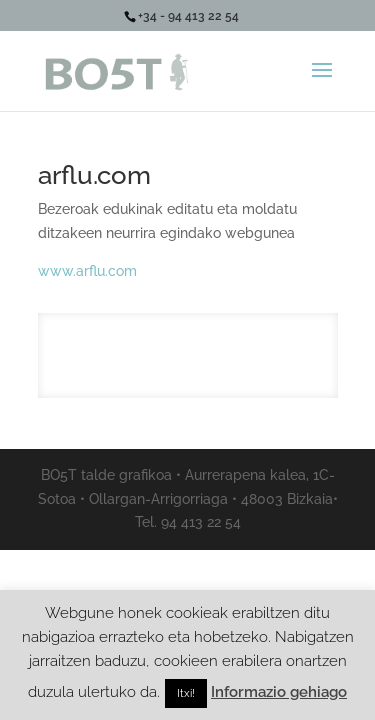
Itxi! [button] (186, 693)
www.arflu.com (87, 271)
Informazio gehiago (279, 692)
